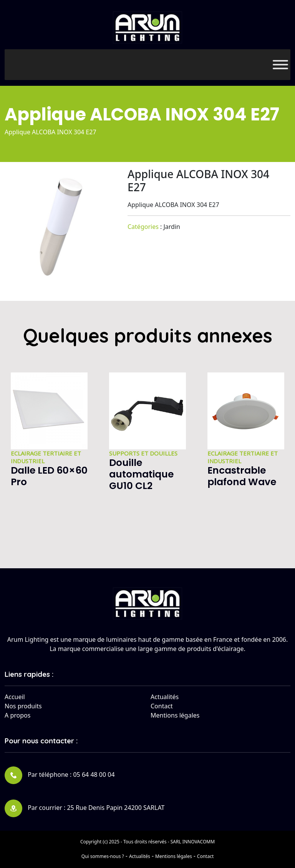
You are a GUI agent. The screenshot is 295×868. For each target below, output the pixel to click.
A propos (17, 715)
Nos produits (23, 706)
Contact (162, 706)
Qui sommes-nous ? (103, 856)
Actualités (165, 697)
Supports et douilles (143, 453)
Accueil (15, 697)
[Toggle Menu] (280, 65)
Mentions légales (175, 715)
